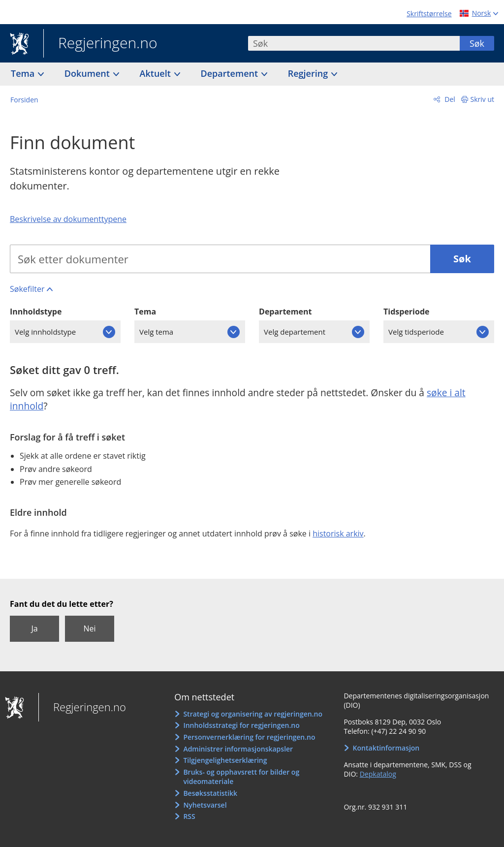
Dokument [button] (88, 73)
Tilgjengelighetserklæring (225, 760)
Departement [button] (231, 73)
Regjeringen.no (100, 44)
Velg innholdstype (45, 332)
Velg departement (295, 332)
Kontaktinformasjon (386, 748)
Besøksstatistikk (210, 793)
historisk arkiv (338, 533)
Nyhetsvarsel (205, 805)
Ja (34, 628)
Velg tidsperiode (416, 332)
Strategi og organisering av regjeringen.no (253, 714)
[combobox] (354, 43)
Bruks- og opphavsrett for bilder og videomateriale (241, 777)
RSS (189, 816)
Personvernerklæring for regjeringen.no (249, 737)
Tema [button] (24, 73)
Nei (89, 628)
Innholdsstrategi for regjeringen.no (241, 725)
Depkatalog (378, 774)
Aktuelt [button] (157, 73)
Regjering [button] (309, 73)
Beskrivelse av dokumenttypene (68, 219)
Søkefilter (27, 289)
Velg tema (156, 332)
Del (449, 99)
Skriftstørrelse (429, 14)
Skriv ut (483, 99)
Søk (477, 43)
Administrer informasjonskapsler (238, 749)
